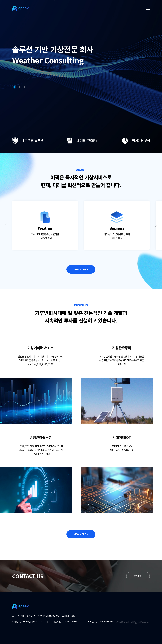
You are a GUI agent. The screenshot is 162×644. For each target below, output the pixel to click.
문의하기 (138, 585)
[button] (15, 81)
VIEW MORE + (81, 270)
